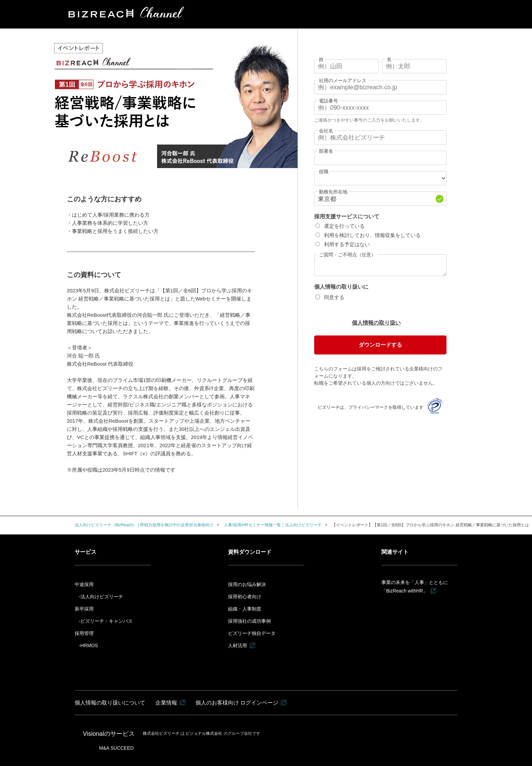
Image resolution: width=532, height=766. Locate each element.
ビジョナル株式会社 (204, 733)
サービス (85, 552)
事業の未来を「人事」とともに (415, 587)
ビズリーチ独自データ (252, 633)
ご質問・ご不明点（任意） (347, 255)
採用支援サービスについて (347, 216)
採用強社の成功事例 (249, 621)
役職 (324, 171)
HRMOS (89, 645)
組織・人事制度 (245, 609)
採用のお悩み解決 (247, 584)
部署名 (326, 151)
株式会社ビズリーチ (162, 733)
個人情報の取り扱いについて (110, 703)
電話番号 (328, 101)
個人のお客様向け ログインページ (237, 703)
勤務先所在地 (333, 192)
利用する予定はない (347, 244)
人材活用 (237, 645)
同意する (334, 297)
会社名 (326, 131)
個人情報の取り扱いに (341, 287)
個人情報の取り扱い (376, 323)
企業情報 (166, 703)
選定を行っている (344, 226)
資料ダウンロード (250, 552)
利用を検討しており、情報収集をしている (372, 235)
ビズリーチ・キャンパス (107, 621)
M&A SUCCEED (116, 748)
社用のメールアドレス (343, 80)
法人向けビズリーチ (102, 597)
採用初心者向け (245, 597)
